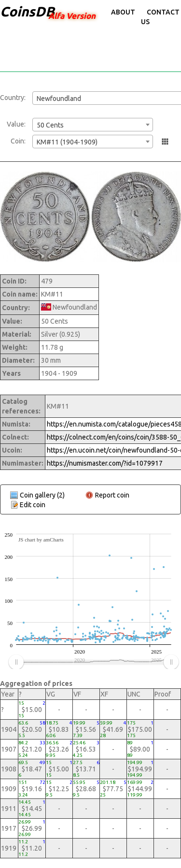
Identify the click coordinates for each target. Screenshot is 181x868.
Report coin (112, 495)
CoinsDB (27, 11)
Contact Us (160, 17)
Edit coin (33, 505)
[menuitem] (93, 662)
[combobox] (93, 125)
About (123, 12)
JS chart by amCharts (41, 540)
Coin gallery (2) (42, 495)
